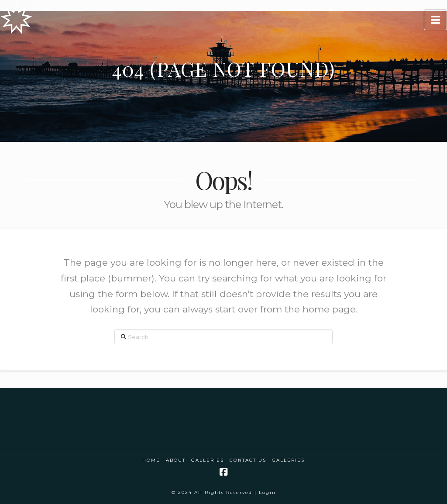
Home (151, 460)
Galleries (208, 460)
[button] (435, 19)
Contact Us (248, 460)
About (176, 460)
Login (267, 492)
